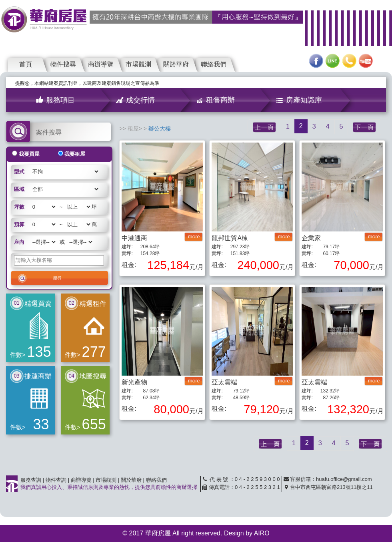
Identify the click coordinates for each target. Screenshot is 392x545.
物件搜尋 (63, 64)
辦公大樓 (160, 129)
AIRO (262, 533)
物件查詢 (56, 480)
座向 (19, 242)
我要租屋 (75, 154)
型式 (19, 172)
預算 (19, 224)
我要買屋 (29, 154)
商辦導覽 (101, 64)
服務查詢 (31, 480)
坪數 (19, 207)
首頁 (26, 64)
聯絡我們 (214, 64)
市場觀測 (138, 64)
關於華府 (176, 64)
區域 (19, 189)
